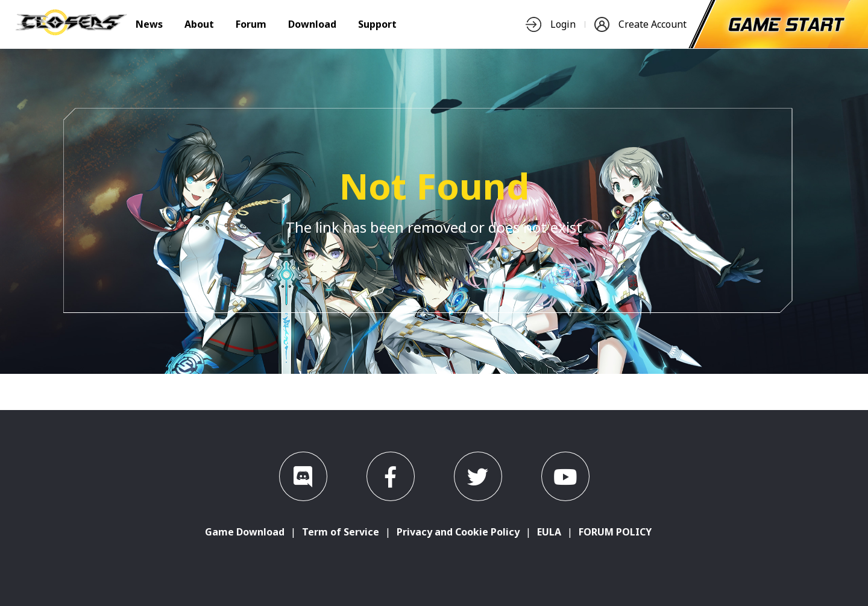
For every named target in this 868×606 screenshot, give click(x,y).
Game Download (245, 532)
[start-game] (787, 24)
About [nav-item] (199, 24)
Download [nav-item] (312, 24)
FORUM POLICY (615, 532)
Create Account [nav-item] (640, 24)
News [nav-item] (149, 24)
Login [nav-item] (551, 24)
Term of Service (341, 532)
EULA (549, 532)
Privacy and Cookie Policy (458, 532)
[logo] (71, 32)
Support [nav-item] (377, 24)
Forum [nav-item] (251, 24)
